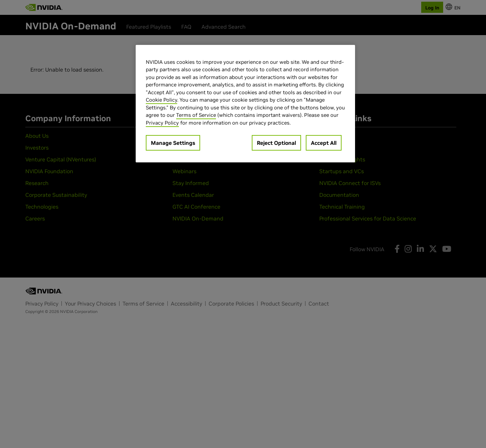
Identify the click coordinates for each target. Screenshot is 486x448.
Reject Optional (276, 143)
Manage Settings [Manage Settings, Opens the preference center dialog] (173, 143)
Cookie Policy (161, 100)
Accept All (324, 143)
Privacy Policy (162, 123)
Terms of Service (196, 115)
